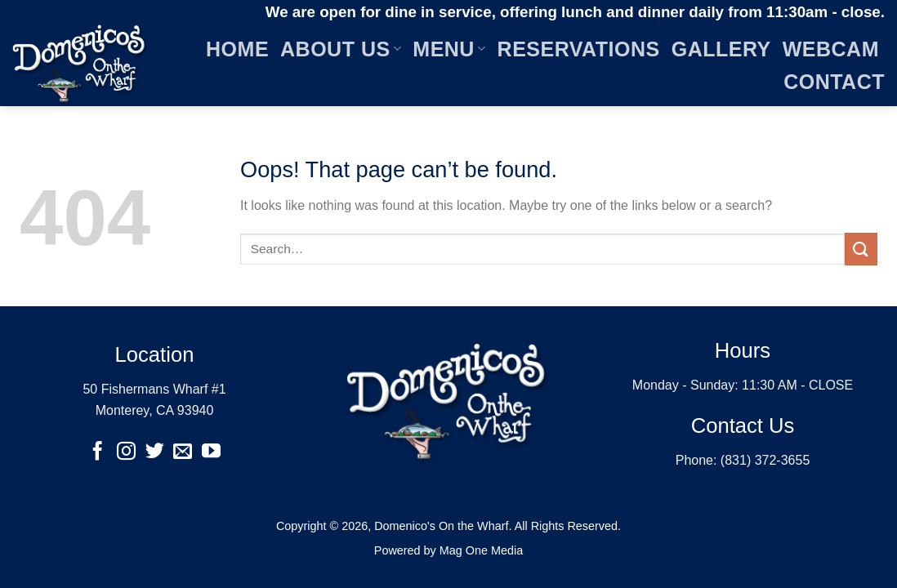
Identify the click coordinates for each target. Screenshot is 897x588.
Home (237, 49)
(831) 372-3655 (765, 460)
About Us (341, 49)
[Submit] (861, 249)
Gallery (721, 49)
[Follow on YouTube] (211, 452)
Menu (449, 49)
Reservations (579, 49)
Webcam (831, 49)
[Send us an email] (183, 452)
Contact (834, 82)
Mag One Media (481, 550)
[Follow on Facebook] (98, 452)
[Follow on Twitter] (154, 452)
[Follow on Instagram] (126, 452)
